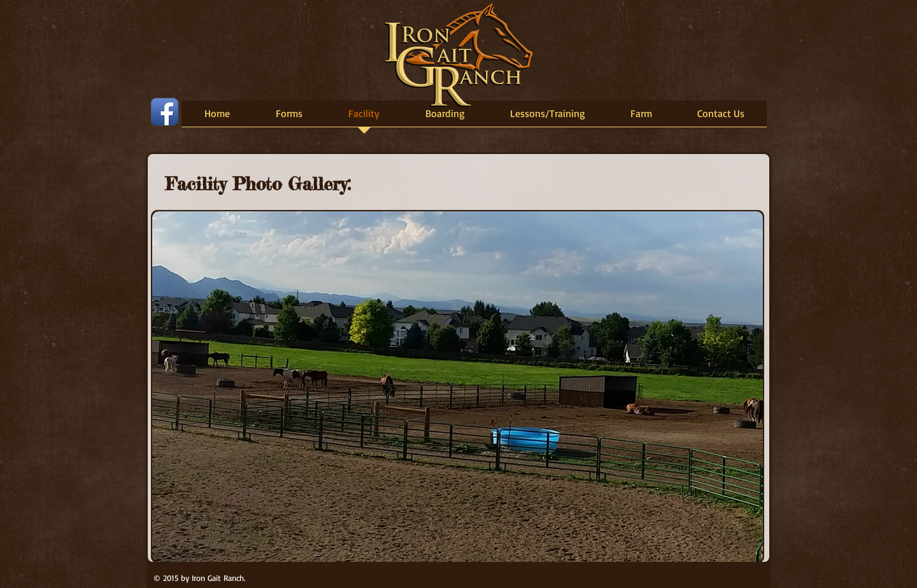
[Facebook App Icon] (165, 112)
